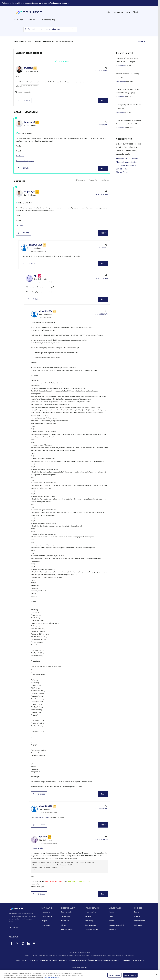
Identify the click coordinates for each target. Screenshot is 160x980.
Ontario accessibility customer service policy (104, 960)
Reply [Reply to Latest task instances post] (103, 101)
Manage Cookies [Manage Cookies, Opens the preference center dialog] (114, 975)
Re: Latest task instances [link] (65, 41)
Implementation (91, 912)
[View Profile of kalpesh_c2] (30, 122)
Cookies (24, 960)
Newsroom (112, 930)
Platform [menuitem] (31, 20)
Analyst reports (47, 916)
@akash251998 (38, 848)
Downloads (65, 921)
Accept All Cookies (130, 975)
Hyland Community (114, 12)
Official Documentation (126, 165)
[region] (80, 975)
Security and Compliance (48, 960)
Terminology (66, 916)
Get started (37, 3)
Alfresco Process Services (30, 86)
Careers (111, 912)
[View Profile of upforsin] (43, 837)
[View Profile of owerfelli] (29, 68)
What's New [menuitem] (19, 20)
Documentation (140, 921)
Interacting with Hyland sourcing (133, 960)
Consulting (89, 921)
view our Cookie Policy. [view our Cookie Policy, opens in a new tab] (52, 978)
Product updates (67, 930)
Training (137, 916)
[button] (19, 101)
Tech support (139, 925)
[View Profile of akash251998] (36, 245)
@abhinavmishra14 (43, 817)
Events (136, 912)
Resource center (67, 912)
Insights (44, 921)
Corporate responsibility (117, 925)
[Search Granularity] (33, 29)
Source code (121, 169)
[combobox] (60, 29)
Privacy (17, 960)
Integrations (46, 925)
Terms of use (34, 960)
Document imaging (92, 930)
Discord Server (122, 172)
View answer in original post (25, 161)
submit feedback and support (56, 3)
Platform (30, 41)
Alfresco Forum (49, 41)
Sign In (136, 12)
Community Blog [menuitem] (49, 20)
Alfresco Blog (121, 66)
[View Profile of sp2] (36, 276)
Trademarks (63, 960)
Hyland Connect (19, 41)
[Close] (156, 975)
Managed (88, 916)
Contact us (14, 927)
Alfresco (38, 41)
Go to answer (64, 61)
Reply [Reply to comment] (103, 168)
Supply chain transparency (78, 960)
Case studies (46, 912)
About (111, 916)
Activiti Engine (27, 92)
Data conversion (91, 925)
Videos (64, 925)
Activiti (20, 92)
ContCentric (20, 156)
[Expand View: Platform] (36, 20)
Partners (111, 921)
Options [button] (141, 41)
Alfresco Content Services (127, 159)
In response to (38, 251)
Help (128, 12)
